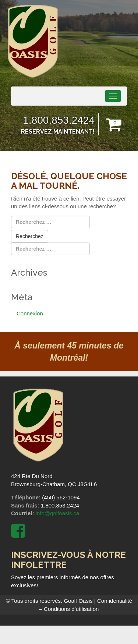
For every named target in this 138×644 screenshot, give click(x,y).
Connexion (30, 313)
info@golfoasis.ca (58, 513)
